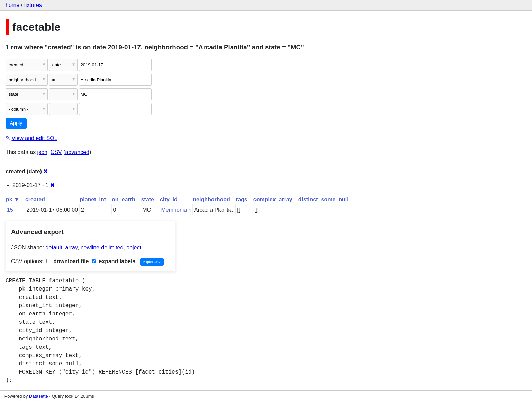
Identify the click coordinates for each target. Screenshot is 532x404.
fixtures (33, 5)
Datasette (39, 396)
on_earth (124, 199)
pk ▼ (13, 199)
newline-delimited (102, 247)
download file (68, 261)
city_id (169, 199)
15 (10, 210)
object (134, 247)
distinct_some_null (323, 199)
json (42, 152)
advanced (77, 152)
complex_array (273, 199)
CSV (56, 152)
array (71, 247)
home (12, 5)
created (35, 199)
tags (242, 199)
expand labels (114, 261)
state (148, 199)
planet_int (93, 199)
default (54, 247)
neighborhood (211, 199)
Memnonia (174, 210)
